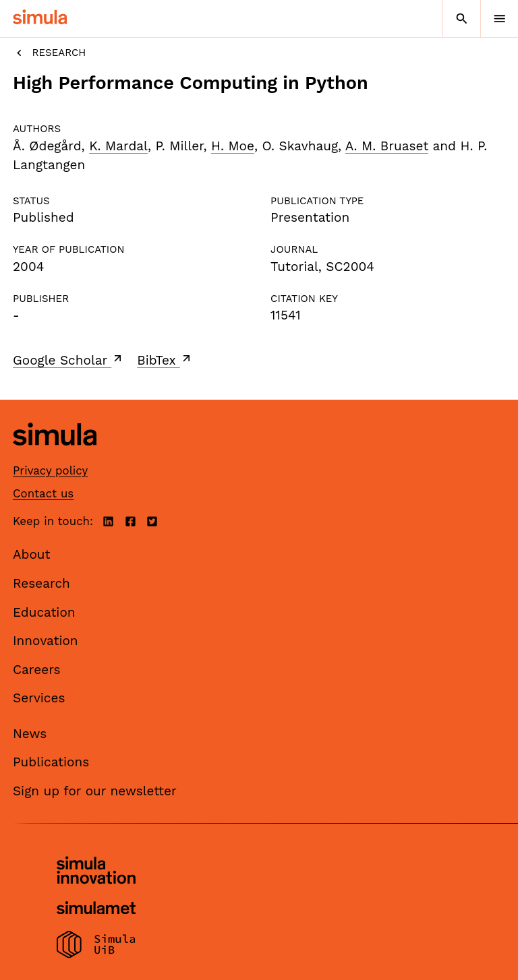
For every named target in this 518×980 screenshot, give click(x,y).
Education (44, 612)
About (32, 554)
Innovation (46, 641)
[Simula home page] (55, 455)
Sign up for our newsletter (95, 791)
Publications (51, 762)
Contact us (43, 493)
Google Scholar (68, 360)
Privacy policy (50, 470)
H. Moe (233, 146)
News (30, 734)
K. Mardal (118, 146)
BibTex (165, 360)
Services (39, 698)
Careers (37, 670)
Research (49, 53)
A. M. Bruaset (387, 146)
